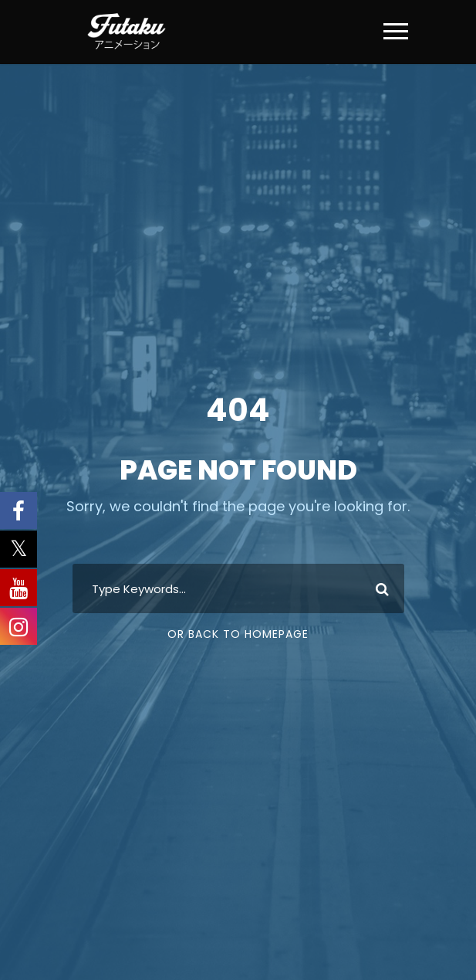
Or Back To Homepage (238, 634)
